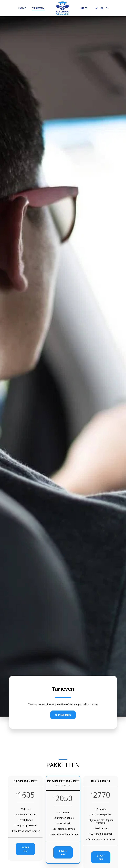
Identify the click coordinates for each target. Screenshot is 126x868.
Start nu (26, 856)
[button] (96, 8)
